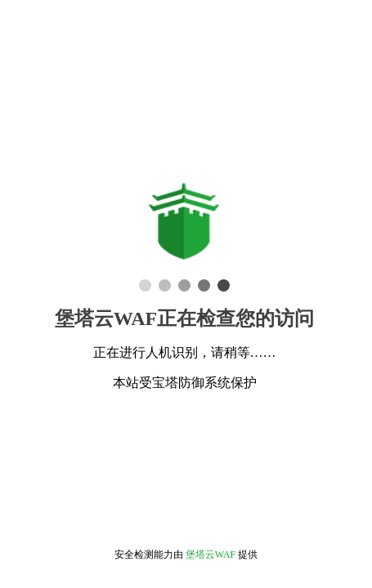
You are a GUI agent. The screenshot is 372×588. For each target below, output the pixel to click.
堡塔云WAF (211, 555)
